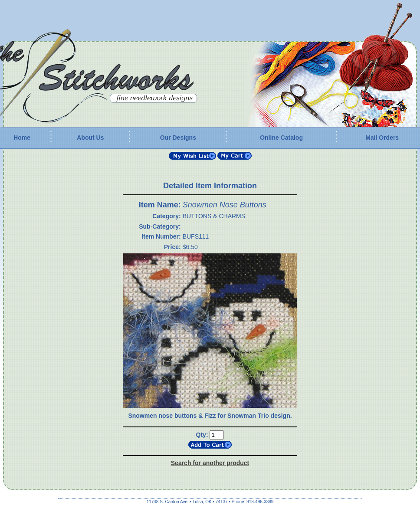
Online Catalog (281, 138)
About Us (90, 138)
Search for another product (210, 463)
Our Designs (178, 138)
